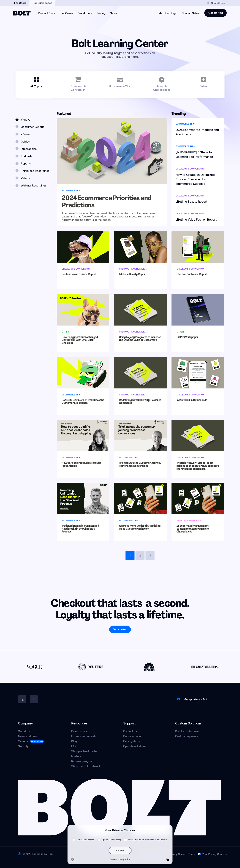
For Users (20, 3)
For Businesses (43, 3)
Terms (192, 854)
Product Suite (47, 13)
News (113, 13)
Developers (85, 13)
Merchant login (168, 13)
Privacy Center (177, 854)
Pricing (101, 13)
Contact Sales (190, 13)
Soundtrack (216, 3)
